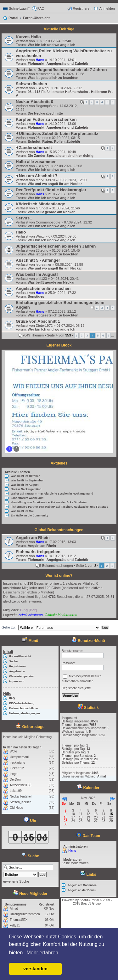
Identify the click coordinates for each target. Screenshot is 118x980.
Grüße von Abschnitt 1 (38, 321)
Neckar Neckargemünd (26, 489)
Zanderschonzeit (35, 148)
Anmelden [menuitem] (107, 8)
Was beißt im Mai (22, 511)
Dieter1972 (44, 326)
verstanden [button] (35, 969)
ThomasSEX (19, 920)
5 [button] (98, 335)
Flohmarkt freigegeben (38, 552)
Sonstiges (36, 296)
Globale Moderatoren (61, 615)
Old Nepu (43, 88)
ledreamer (44, 264)
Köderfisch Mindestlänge (40, 204)
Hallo (21, 232)
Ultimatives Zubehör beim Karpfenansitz (59, 133)
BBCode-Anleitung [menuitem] (22, 703)
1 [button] (76, 335)
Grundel (42, 208)
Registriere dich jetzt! (76, 688)
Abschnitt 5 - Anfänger (38, 260)
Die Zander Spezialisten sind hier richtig (61, 156)
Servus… (25, 218)
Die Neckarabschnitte (45, 113)
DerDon (15, 780)
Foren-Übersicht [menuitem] (20, 656)
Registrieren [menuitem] (82, 8)
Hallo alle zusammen (36, 162)
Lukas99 (16, 791)
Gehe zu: (9, 627)
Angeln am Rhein (33, 538)
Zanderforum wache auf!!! (28, 498)
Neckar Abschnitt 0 (34, 102)
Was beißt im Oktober (25, 476)
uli (38, 41)
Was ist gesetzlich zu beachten (53, 78)
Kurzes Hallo (28, 37)
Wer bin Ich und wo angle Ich (51, 45)
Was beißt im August (25, 485)
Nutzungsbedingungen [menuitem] (24, 713)
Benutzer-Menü (88, 641)
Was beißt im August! (37, 274)
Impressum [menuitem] (17, 681)
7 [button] (109, 335)
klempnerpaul (19, 757)
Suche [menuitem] (113, 18)
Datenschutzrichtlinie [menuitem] (23, 708)
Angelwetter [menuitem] (17, 671)
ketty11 (15, 925)
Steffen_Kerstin (20, 802)
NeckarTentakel (21, 796)
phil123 (41, 279)
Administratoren (31, 615)
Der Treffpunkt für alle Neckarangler (51, 190)
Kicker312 (17, 768)
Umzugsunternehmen (25, 914)
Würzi (40, 236)
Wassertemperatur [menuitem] (22, 676)
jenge (14, 774)
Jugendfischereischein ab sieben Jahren (56, 246)
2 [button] (82, 335)
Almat (14, 908)
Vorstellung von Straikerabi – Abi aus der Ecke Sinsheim (49, 502)
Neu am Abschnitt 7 (38, 176)
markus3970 (45, 180)
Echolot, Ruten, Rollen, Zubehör (54, 141)
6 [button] (103, 335)
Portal (13, 18)
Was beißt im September (27, 480)
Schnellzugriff (19, 8)
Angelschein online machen (43, 288)
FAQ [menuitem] (41, 8)
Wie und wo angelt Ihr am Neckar (55, 184)
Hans (40, 60)
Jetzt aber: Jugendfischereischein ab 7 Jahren (61, 70)
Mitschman (44, 74)
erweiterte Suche (16, 881)
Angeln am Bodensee (82, 885)
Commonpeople (48, 222)
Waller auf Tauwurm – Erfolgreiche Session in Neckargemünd (52, 494)
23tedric (42, 138)
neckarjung (17, 763)
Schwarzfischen (31, 84)
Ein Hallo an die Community (29, 516)
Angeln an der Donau (82, 890)
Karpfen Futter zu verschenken (46, 119)
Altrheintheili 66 (20, 785)
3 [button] (87, 335)
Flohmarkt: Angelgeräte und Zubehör (58, 64)
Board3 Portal (89, 900)
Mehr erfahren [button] (42, 953)
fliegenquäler (46, 106)
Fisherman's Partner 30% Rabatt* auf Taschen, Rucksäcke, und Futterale (59, 507)
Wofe (13, 751)
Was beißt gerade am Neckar (51, 212)
